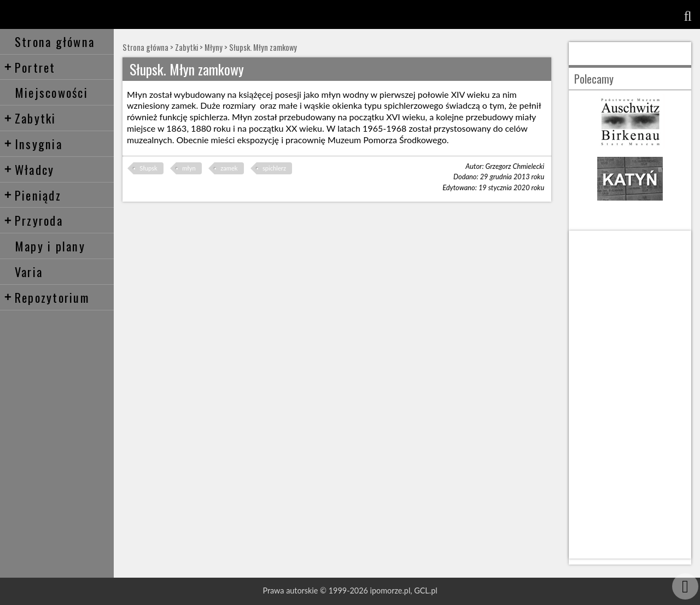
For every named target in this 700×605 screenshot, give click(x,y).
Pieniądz (33, 195)
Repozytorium (47, 297)
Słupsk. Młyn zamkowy (263, 47)
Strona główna (55, 41)
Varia (29, 271)
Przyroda (33, 220)
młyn (189, 168)
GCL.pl (425, 591)
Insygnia (33, 143)
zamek (229, 168)
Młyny (214, 47)
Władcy (29, 169)
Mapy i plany (50, 246)
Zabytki (30, 118)
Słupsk (148, 168)
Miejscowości (51, 92)
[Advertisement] (630, 395)
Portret (30, 67)
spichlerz (274, 168)
